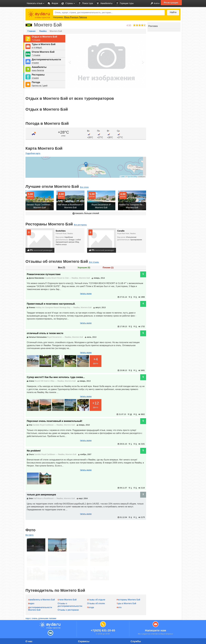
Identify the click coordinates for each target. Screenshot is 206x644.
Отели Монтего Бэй (43, 52)
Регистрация (172, 3)
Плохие (108, 268)
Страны (68, 3)
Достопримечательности (46, 59)
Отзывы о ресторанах (68, 596)
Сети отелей (84, 642)
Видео (31, 589)
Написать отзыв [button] (35, 3)
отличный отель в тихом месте (45, 333)
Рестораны (38, 75)
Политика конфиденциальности (41, 637)
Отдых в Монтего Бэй (44, 37)
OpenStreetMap (132, 177)
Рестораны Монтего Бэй (128, 586)
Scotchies (61, 231)
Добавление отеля (87, 633)
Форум (52, 3)
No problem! (34, 451)
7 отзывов (36, 40)
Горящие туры (124, 3)
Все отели (84, 187)
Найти (173, 12)
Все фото (29, 535)
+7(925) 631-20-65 (103, 616)
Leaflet (123, 177)
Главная (31, 31)
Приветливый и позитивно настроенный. (51, 304)
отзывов (35, 63)
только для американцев (41, 495)
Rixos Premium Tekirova (76, 17)
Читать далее (86, 294)
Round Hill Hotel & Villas (45, 381)
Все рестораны (80, 225)
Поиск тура (85, 3)
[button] (70, 62)
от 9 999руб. (37, 48)
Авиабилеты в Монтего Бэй (41, 586)
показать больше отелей (86, 213)
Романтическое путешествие (44, 274)
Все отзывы (94, 262)
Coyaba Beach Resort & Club (57, 278)
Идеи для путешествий (89, 637)
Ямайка (43, 31)
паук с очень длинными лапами (41, 604)
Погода (36, 82)
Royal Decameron (55, 337)
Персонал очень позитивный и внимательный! (55, 421)
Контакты (30, 633)
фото (96, 361)
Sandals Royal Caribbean (43, 425)
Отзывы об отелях (96, 589)
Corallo (121, 231)
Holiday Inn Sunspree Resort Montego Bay (53, 307)
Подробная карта (33, 153)
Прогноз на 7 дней (39, 86)
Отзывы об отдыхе (96, 586)
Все (62, 268)
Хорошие (84, 268)
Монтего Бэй (84, 278)
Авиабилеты (104, 3)
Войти (154, 3)
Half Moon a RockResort (44, 498)
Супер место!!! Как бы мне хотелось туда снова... (56, 377)
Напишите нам (156, 616)
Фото (119, 593)
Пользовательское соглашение (41, 642)
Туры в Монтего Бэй (43, 44)
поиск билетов (38, 70)
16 (130, 414)
